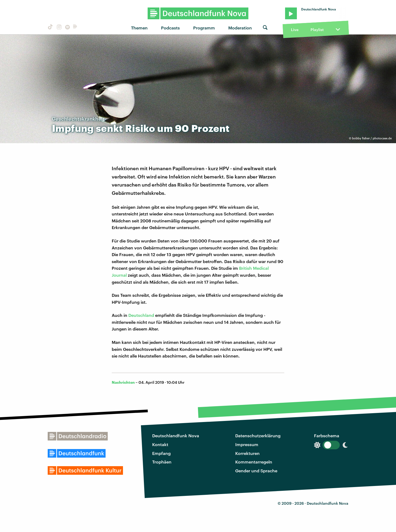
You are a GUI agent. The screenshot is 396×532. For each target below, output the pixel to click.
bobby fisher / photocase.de (372, 138)
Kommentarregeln (254, 462)
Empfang (161, 453)
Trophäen (162, 462)
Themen (139, 28)
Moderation (240, 28)
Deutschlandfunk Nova (176, 436)
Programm (204, 28)
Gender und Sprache (256, 471)
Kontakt (160, 444)
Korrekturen (247, 453)
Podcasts (170, 28)
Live (295, 30)
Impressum (247, 444)
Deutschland (141, 315)
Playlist (317, 30)
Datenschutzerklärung (258, 436)
